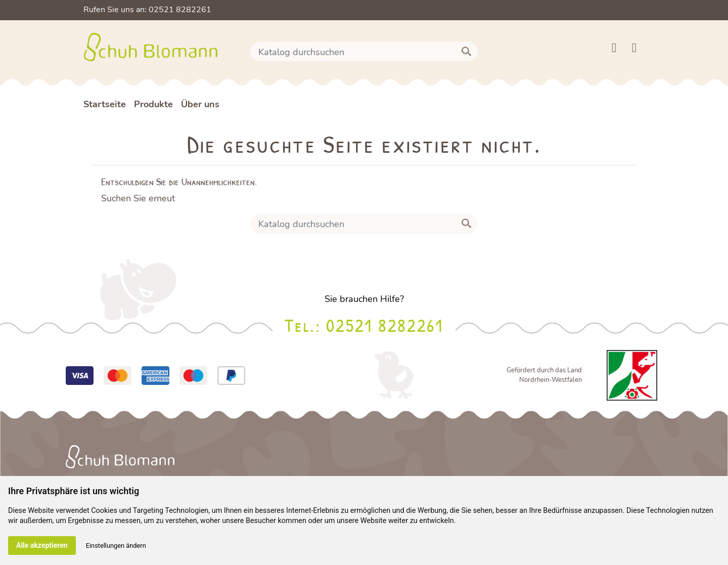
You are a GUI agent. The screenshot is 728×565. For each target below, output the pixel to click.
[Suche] (364, 52)
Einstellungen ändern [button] (116, 546)
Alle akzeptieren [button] (42, 545)
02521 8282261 (384, 325)
